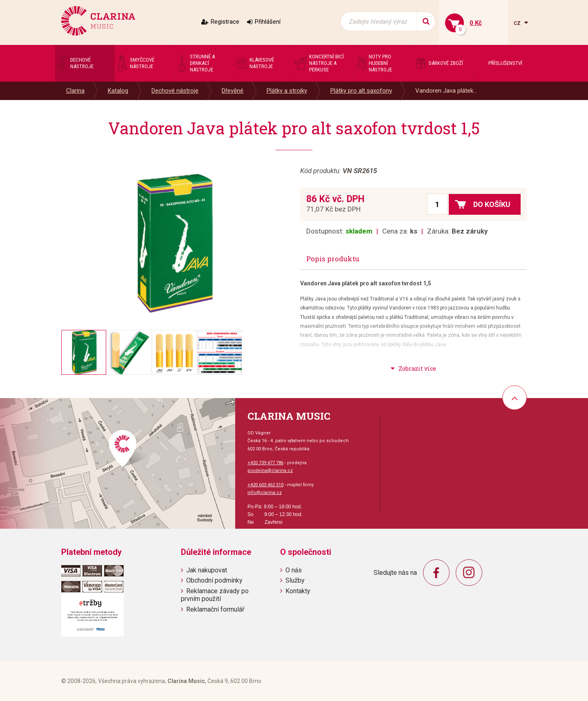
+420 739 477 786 (265, 463)
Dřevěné (233, 91)
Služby (295, 580)
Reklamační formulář (215, 609)
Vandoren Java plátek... (446, 91)
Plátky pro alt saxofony (361, 91)
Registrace (225, 22)
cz (518, 23)
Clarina (75, 91)
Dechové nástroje (175, 91)
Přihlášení (268, 22)
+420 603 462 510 (265, 485)
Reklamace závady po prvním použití (215, 595)
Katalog (118, 91)
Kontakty (298, 591)
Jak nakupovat (207, 570)
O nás (294, 570)
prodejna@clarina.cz (270, 471)
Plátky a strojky (287, 91)
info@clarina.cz (265, 493)
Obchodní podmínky (214, 580)
